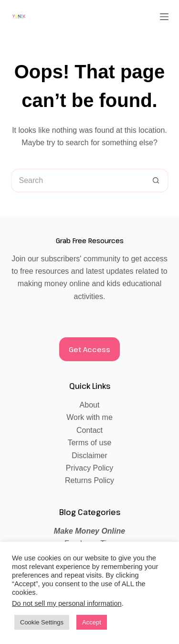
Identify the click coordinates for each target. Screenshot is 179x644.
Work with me (89, 417)
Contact (89, 430)
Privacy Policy (90, 468)
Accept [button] (92, 622)
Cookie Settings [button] (42, 622)
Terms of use (90, 443)
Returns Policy (89, 480)
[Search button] (157, 181)
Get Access (89, 349)
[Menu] (164, 17)
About (90, 405)
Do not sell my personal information (67, 603)
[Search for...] (78, 181)
